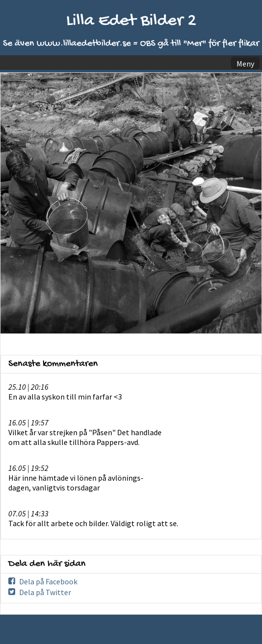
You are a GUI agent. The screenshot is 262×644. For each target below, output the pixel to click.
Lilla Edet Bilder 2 (131, 21)
